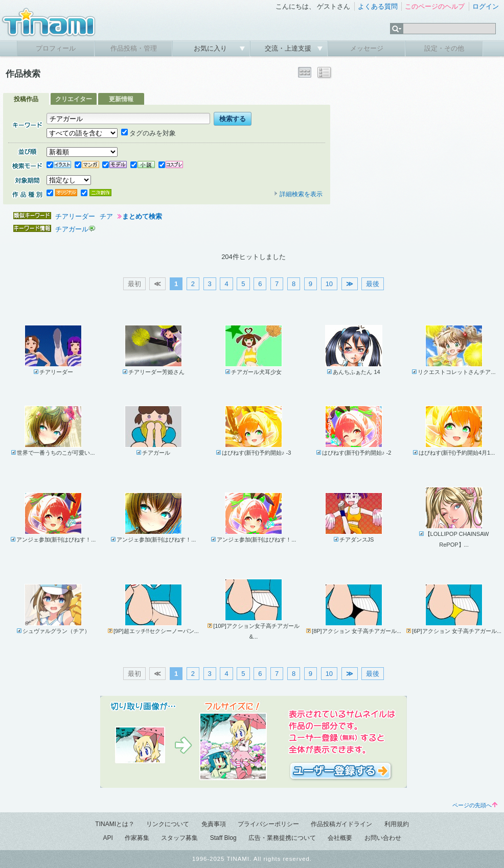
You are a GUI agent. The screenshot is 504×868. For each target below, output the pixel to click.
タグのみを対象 (148, 133)
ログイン (486, 6)
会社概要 (340, 838)
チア (106, 216)
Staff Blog (223, 838)
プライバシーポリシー (268, 824)
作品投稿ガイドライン (341, 824)
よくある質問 (378, 6)
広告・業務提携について (282, 838)
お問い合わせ (383, 838)
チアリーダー (75, 216)
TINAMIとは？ (115, 824)
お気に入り (211, 48)
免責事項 (214, 824)
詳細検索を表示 (298, 194)
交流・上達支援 (289, 48)
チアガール (72, 229)
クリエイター (74, 99)
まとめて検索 (142, 216)
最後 (373, 284)
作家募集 (137, 838)
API (108, 838)
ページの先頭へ (475, 805)
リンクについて (168, 824)
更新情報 (121, 99)
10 (329, 284)
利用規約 (397, 824)
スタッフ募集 (179, 838)
